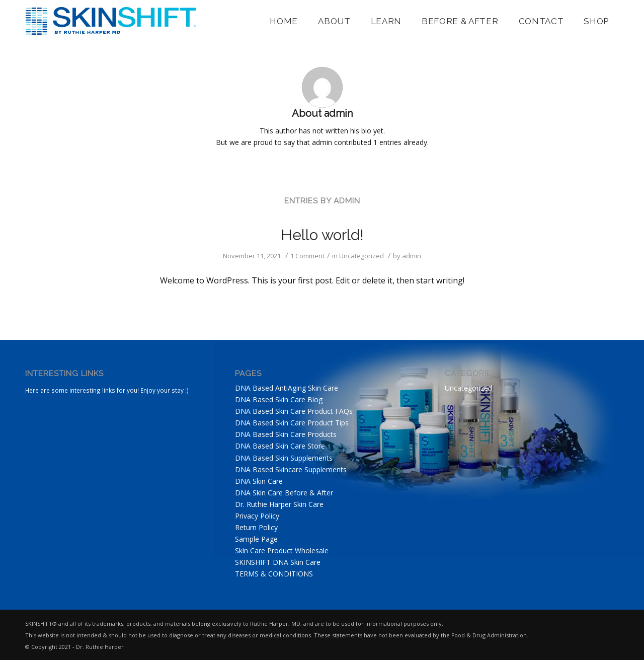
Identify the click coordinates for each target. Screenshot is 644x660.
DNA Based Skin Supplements (284, 458)
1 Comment (307, 256)
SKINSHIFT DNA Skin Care (278, 562)
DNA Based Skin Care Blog (279, 399)
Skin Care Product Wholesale (282, 551)
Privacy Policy (257, 516)
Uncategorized (361, 256)
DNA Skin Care (259, 481)
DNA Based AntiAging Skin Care (287, 388)
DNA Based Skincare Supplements (291, 469)
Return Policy (256, 527)
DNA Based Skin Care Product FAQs (294, 411)
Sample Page (256, 539)
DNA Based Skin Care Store (280, 446)
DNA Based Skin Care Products (286, 434)
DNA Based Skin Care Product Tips (292, 423)
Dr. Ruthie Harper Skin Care (279, 504)
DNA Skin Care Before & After (284, 493)
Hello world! (322, 235)
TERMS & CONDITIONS (274, 574)
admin (412, 256)
